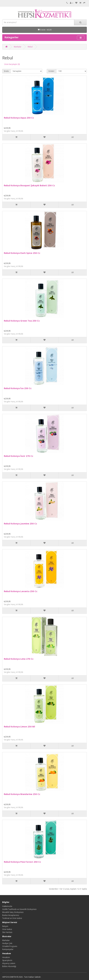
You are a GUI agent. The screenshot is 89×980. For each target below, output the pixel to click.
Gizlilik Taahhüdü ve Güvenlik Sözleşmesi (19, 909)
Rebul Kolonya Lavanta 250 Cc (21, 591)
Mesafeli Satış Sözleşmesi (13, 912)
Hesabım (6, 957)
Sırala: (6, 71)
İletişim (5, 926)
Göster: (52, 71)
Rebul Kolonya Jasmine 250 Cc (20, 523)
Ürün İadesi (7, 929)
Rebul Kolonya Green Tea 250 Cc (22, 321)
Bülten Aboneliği (9, 966)
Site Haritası (7, 932)
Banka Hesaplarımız (11, 915)
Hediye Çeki (7, 943)
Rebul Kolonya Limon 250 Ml (19, 726)
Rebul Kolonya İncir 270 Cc (19, 456)
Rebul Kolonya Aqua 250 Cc (19, 118)
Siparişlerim (7, 960)
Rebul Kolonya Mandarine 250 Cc (22, 794)
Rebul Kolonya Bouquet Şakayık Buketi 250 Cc (29, 185)
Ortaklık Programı (10, 946)
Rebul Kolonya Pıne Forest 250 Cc (22, 862)
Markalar (18, 47)
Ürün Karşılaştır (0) (12, 64)
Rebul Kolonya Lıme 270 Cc (19, 659)
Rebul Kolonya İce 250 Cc (18, 388)
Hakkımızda (7, 906)
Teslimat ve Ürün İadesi (12, 918)
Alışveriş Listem (9, 963)
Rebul (30, 47)
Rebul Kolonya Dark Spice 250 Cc (22, 253)
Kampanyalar (8, 949)
